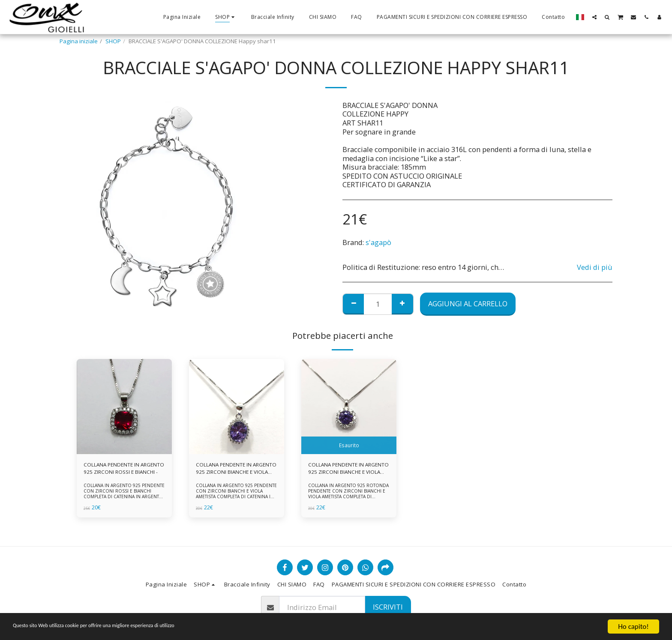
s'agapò (378, 242)
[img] (124, 407)
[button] (594, 17)
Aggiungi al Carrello (468, 304)
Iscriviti (388, 607)
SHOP (113, 41)
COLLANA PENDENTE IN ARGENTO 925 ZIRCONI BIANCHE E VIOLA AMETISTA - (345, 470)
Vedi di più (595, 268)
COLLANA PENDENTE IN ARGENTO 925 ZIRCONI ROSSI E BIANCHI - (122, 470)
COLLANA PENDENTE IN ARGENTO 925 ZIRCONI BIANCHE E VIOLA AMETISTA (231, 470)
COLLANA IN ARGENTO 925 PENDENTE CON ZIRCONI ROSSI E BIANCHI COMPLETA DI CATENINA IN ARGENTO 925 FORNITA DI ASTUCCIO (124, 496)
